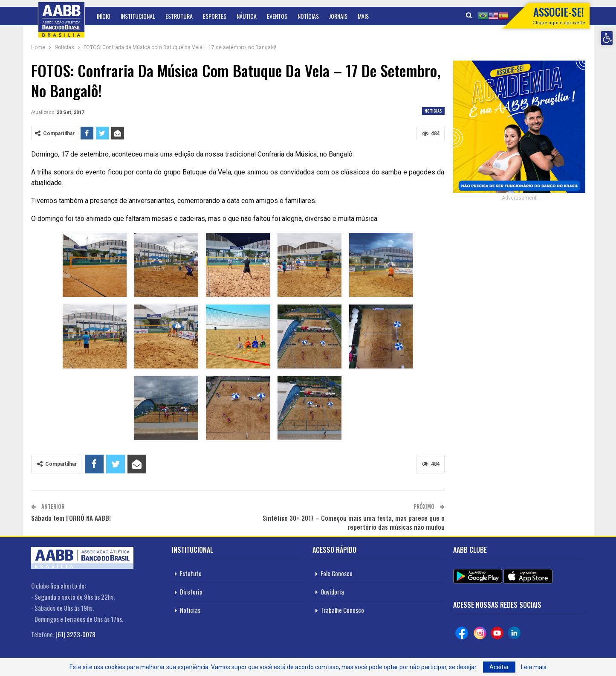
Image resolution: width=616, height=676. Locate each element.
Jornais (338, 16)
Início (104, 16)
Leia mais (534, 667)
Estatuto (191, 573)
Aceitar (499, 667)
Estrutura (179, 16)
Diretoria (191, 592)
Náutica (247, 16)
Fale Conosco (337, 573)
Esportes (215, 16)
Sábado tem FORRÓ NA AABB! (71, 518)
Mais (363, 16)
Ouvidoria (332, 592)
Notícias (308, 16)
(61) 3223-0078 (75, 634)
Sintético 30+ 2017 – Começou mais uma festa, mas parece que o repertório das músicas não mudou (354, 522)
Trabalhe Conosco (342, 610)
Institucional (138, 16)
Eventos (277, 16)
